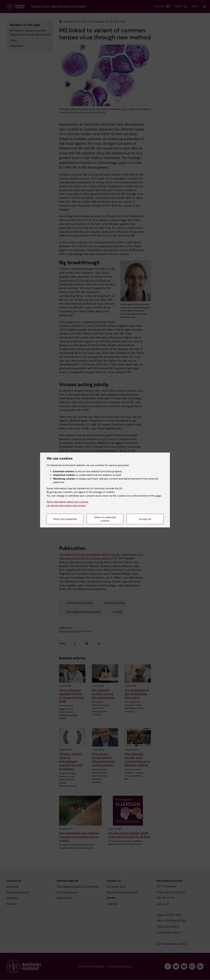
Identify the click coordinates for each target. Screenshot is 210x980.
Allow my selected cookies (105, 519)
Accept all (145, 519)
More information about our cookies (67, 502)
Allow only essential (65, 519)
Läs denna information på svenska (66, 506)
